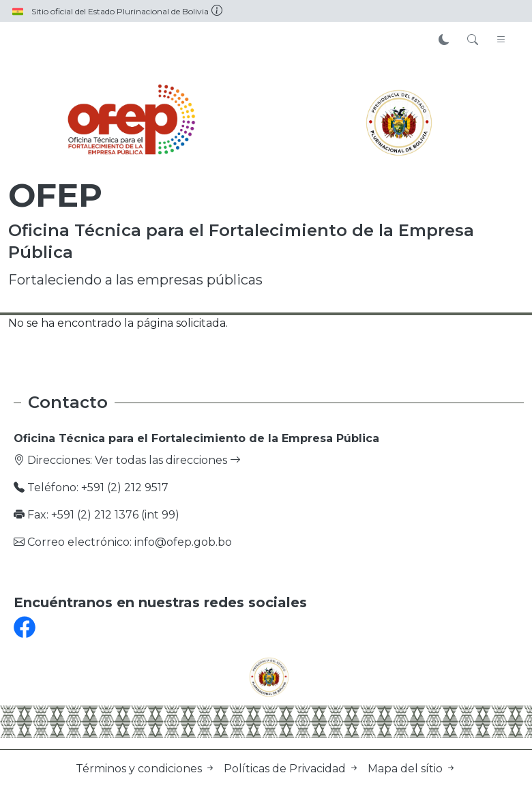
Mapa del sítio (412, 769)
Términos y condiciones (147, 769)
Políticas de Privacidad (293, 769)
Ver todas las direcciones (168, 460)
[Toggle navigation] (501, 40)
